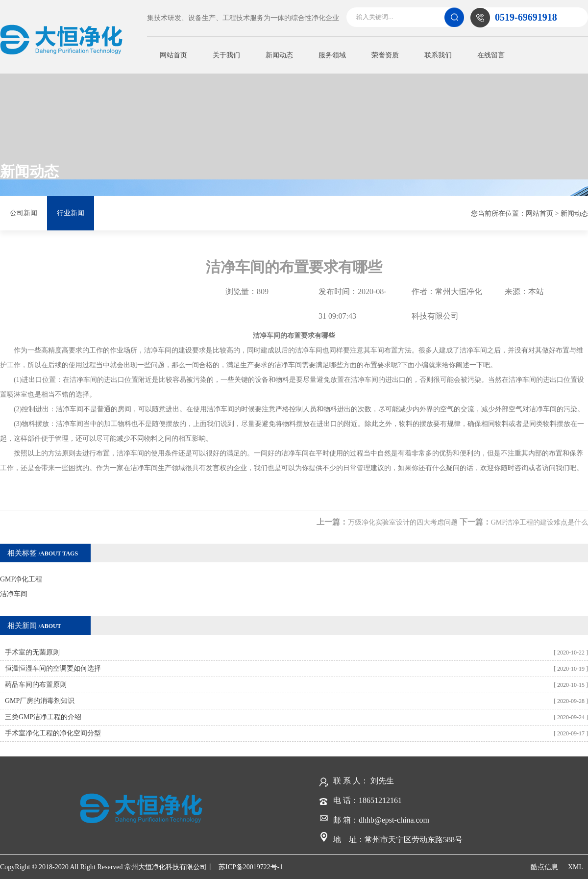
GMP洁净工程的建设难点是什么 (539, 522)
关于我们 (226, 55)
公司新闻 (24, 213)
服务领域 (332, 55)
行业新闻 (71, 213)
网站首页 (173, 55)
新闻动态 (279, 55)
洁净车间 (14, 594)
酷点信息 (544, 867)
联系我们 (438, 55)
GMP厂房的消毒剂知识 (40, 701)
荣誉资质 (385, 55)
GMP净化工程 (21, 579)
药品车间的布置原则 (36, 685)
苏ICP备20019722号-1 (251, 867)
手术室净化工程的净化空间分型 (53, 733)
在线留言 (491, 55)
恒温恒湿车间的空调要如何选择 (53, 668)
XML (576, 867)
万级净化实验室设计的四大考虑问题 (403, 522)
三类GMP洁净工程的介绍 (43, 717)
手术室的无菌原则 (32, 652)
